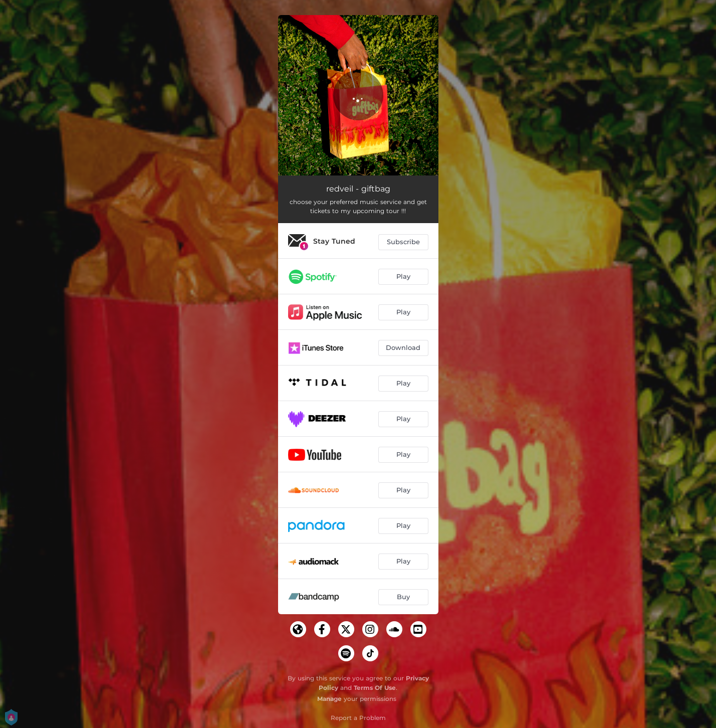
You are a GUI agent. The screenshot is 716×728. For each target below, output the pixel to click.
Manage (329, 699)
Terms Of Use (375, 688)
